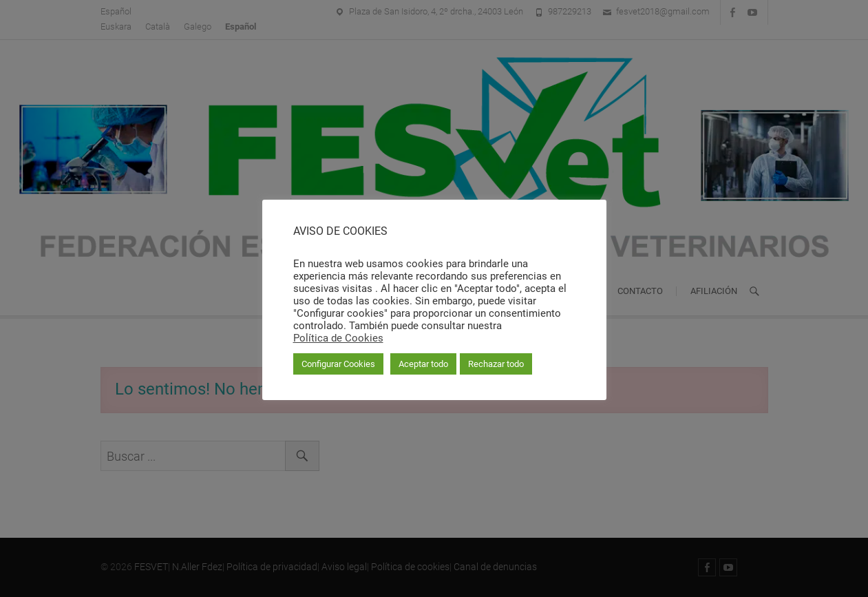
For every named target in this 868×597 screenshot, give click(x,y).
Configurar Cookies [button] (338, 364)
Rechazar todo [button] (496, 364)
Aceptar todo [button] (423, 364)
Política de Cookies (338, 338)
